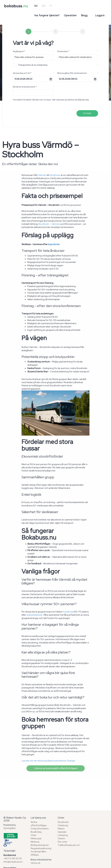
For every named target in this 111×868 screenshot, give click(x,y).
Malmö (61, 829)
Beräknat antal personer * (25, 87)
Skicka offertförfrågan (39, 824)
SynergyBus (10, 828)
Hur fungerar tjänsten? (47, 15)
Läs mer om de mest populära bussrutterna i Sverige (48, 761)
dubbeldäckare (34, 615)
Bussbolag (36, 832)
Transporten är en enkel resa (30, 65)
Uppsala (62, 832)
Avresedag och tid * (22, 73)
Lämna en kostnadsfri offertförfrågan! (56, 768)
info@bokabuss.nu (13, 862)
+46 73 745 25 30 (13, 858)
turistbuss (68, 612)
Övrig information (40, 829)
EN (44, 6)
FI (51, 6)
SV (36, 6)
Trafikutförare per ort (69, 845)
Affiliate (35, 855)
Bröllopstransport (40, 845)
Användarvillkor (39, 852)
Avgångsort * (19, 51)
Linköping (63, 835)
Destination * (63, 51)
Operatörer (70, 15)
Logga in (100, 15)
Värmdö (42, 175)
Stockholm (55, 175)
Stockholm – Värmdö (49, 224)
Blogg (84, 15)
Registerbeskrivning (41, 848)
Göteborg (63, 825)
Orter (33, 835)
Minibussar (36, 838)
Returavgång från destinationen (72, 73)
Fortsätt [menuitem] (87, 113)
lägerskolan (54, 244)
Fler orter (62, 842)
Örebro (61, 838)
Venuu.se (35, 863)
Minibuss (35, 842)
